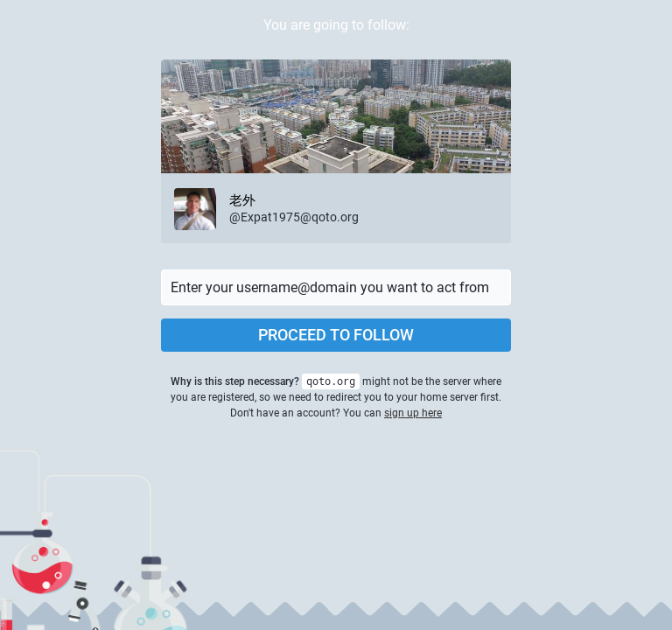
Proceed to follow (336, 335)
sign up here (413, 413)
